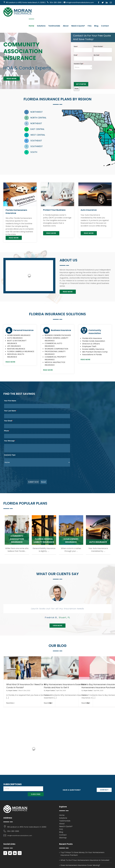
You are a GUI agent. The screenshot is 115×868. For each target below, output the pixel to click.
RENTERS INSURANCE (16, 349)
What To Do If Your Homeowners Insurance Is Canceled (85, 860)
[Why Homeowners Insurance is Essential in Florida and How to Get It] (67, 668)
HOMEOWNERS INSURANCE (19, 335)
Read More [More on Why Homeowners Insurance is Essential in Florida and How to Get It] (48, 703)
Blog (61, 832)
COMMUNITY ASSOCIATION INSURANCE (17, 539)
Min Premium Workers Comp (95, 352)
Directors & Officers (91, 344)
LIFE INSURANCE (14, 346)
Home (62, 815)
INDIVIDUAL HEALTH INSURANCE (16, 356)
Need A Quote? (66, 826)
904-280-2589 (54, 2)
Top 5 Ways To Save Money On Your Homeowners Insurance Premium (82, 854)
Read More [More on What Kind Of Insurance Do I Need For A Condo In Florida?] (10, 703)
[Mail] (20, 853)
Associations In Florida (92, 355)
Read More (14, 238)
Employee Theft (89, 346)
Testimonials (65, 821)
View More (57, 626)
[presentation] (89, 75)
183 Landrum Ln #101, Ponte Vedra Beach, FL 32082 (27, 827)
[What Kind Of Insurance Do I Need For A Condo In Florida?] (29, 668)
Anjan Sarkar (13, 690)
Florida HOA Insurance (92, 338)
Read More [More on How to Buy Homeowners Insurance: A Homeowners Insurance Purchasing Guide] (85, 703)
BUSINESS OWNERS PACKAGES (58, 335)
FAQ (61, 829)
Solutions (63, 818)
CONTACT (104, 790)
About (62, 824)
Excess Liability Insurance (93, 349)
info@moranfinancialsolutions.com (80, 2)
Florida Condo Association (94, 341)
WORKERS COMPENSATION (56, 349)
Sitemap (63, 838)
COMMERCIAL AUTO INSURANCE (53, 345)
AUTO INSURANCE (15, 338)
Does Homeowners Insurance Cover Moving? (80, 865)
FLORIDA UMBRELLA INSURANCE (21, 351)
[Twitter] (10, 853)
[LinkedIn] (15, 853)
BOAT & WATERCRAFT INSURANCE (17, 342)
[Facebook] (5, 853)
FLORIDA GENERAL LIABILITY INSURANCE (44, 540)
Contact (63, 835)
